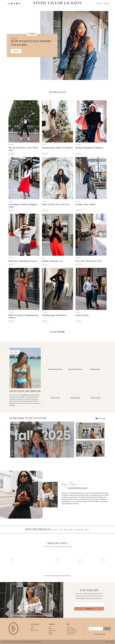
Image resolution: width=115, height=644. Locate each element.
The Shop (106, 3)
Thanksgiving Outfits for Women (57, 148)
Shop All (69, 627)
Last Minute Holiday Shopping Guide (23, 206)
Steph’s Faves (71, 629)
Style (61, 530)
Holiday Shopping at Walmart (89, 148)
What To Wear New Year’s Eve (56, 204)
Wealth (87, 530)
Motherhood (52, 630)
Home (65, 530)
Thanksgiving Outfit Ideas (54, 315)
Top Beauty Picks (71, 632)
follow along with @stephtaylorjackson (57, 576)
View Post (16, 51)
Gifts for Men (82, 315)
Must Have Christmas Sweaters (23, 261)
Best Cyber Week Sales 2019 (89, 261)
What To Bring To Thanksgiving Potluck (23, 317)
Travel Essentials (72, 630)
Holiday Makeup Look (52, 261)
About (33, 627)
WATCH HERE (101, 419)
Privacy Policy (35, 630)
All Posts (54, 530)
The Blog (99, 3)
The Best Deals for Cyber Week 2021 (23, 149)
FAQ (32, 629)
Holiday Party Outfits (86, 204)
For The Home (71, 634)
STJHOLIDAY (14, 39)
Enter (107, 629)
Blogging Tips (79, 530)
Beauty (44, 258)
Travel (51, 632)
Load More (58, 332)
